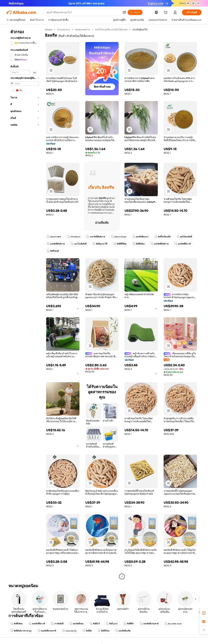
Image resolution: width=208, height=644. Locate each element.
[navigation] (25, 303)
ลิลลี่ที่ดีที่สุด (120, 244)
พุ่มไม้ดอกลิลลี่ (184, 237)
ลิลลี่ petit (112, 624)
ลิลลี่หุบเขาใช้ (100, 244)
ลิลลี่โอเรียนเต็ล (163, 237)
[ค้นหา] (135, 12)
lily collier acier (173, 624)
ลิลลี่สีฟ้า (129, 624)
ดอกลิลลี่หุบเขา (141, 237)
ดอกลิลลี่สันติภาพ (56, 244)
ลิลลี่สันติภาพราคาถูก (21, 631)
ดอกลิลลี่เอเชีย (123, 631)
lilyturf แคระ (54, 237)
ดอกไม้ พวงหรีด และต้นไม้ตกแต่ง (111, 29)
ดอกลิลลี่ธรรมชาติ (149, 624)
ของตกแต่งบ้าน (83, 29)
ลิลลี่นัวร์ (95, 624)
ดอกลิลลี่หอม (77, 624)
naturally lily (69, 631)
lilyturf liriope (119, 237)
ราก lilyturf (74, 237)
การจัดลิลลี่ (57, 624)
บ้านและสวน (64, 29)
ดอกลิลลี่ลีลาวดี (183, 244)
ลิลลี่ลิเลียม (139, 244)
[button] (124, 12)
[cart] (166, 13)
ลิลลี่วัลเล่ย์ (53, 251)
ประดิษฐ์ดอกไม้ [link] (140, 29)
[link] (204, 613)
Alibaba (49, 29)
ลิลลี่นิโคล (104, 631)
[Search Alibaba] (83, 12)
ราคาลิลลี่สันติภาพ (96, 237)
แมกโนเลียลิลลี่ (79, 244)
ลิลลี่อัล (87, 631)
